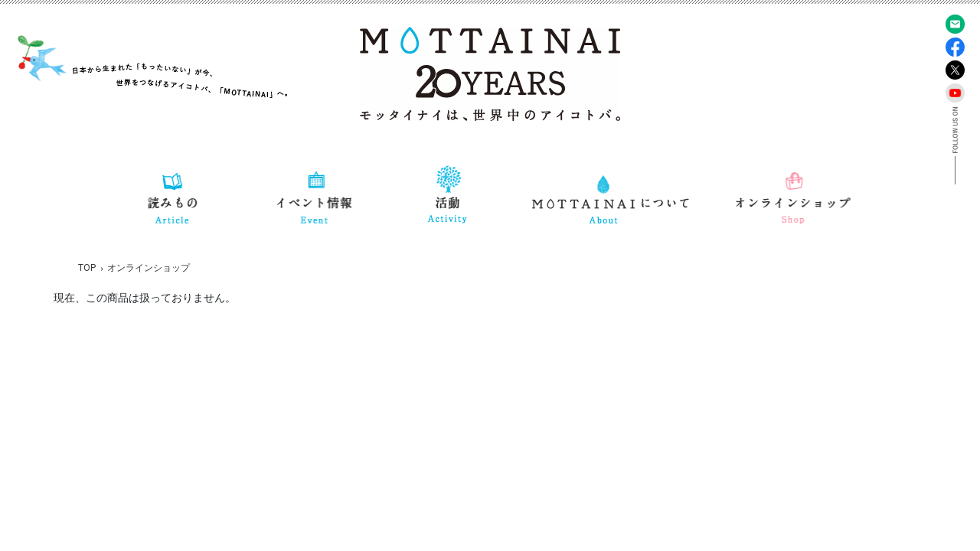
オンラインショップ (149, 268)
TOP (87, 268)
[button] (173, 195)
